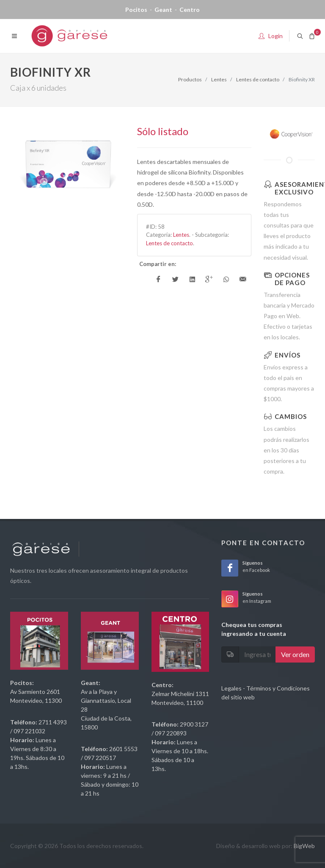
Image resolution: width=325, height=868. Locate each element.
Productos (190, 79)
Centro (190, 10)
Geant (163, 10)
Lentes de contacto (258, 79)
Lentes (219, 79)
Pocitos (136, 10)
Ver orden (295, 654)
